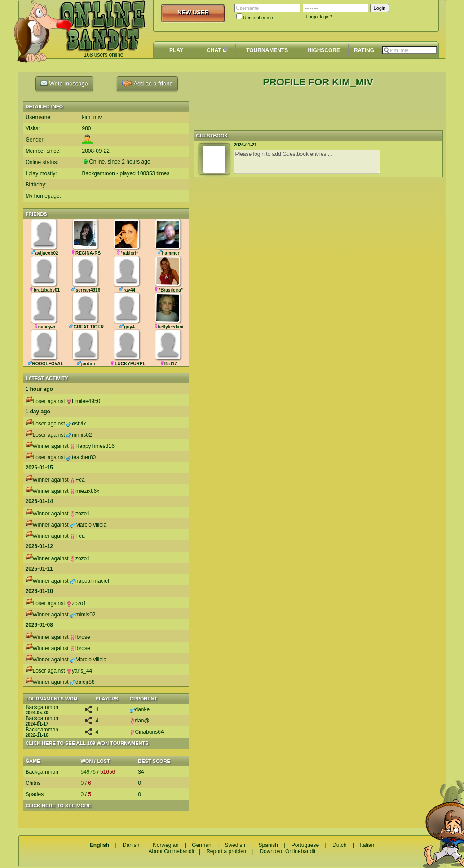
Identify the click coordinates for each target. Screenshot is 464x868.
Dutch (339, 845)
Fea (77, 480)
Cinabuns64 (147, 732)
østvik (76, 424)
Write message (64, 83)
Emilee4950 (83, 401)
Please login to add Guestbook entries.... (307, 162)
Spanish (268, 845)
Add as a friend (147, 84)
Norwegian (166, 845)
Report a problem (227, 851)
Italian (367, 845)
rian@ (140, 721)
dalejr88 (82, 682)
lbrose (80, 637)
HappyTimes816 (92, 446)
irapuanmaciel (90, 581)
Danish (131, 845)
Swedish (235, 845)
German (201, 845)
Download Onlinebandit (287, 851)
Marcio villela (88, 525)
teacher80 (81, 457)
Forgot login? (319, 17)
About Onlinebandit (172, 851)
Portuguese (305, 845)
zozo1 (80, 514)
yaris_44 (79, 671)
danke (140, 709)
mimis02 (79, 435)
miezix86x (85, 491)
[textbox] (410, 50)
